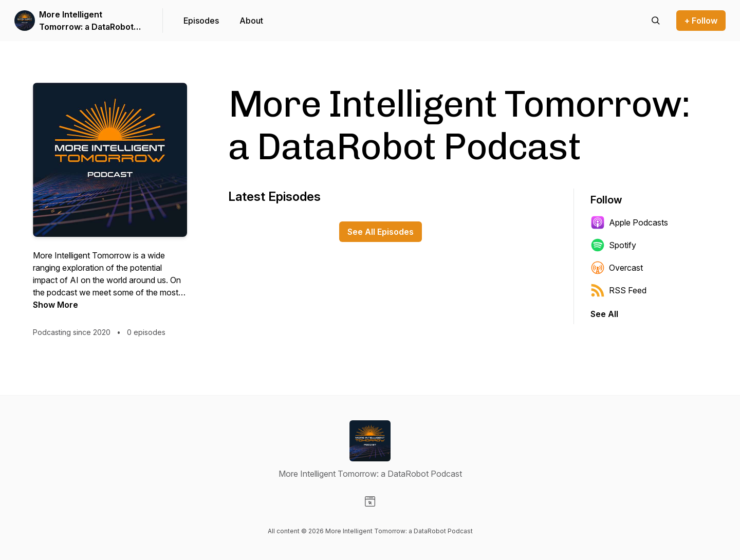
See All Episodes (381, 232)
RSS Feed (618, 290)
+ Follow (701, 21)
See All (604, 314)
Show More (55, 305)
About (251, 21)
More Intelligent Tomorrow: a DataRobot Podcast (86, 21)
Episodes (201, 21)
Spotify (613, 245)
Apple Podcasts (629, 222)
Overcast (617, 268)
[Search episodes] (656, 21)
